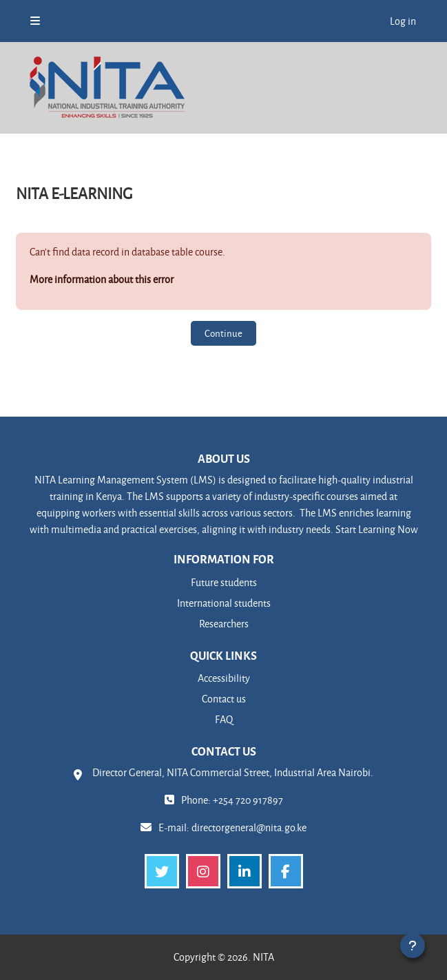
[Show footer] (413, 946)
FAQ (224, 719)
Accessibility (224, 678)
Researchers (224, 624)
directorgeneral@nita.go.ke (249, 827)
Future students (224, 582)
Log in (403, 21)
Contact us (224, 699)
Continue (223, 333)
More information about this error (102, 279)
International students (224, 603)
